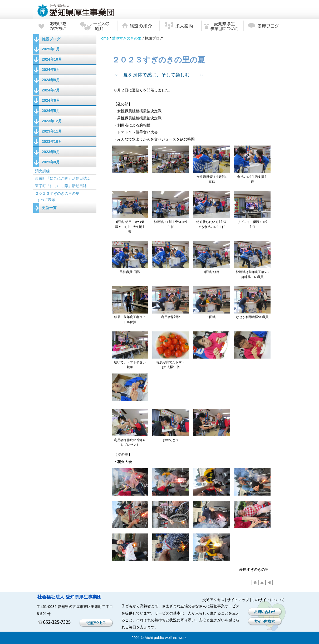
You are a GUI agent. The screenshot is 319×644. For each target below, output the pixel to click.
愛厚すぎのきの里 (127, 38)
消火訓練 (42, 171)
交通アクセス (213, 600)
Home (104, 38)
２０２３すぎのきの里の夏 (57, 193)
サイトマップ (238, 600)
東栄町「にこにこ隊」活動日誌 (61, 186)
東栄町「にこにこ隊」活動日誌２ (63, 178)
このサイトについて (268, 600)
